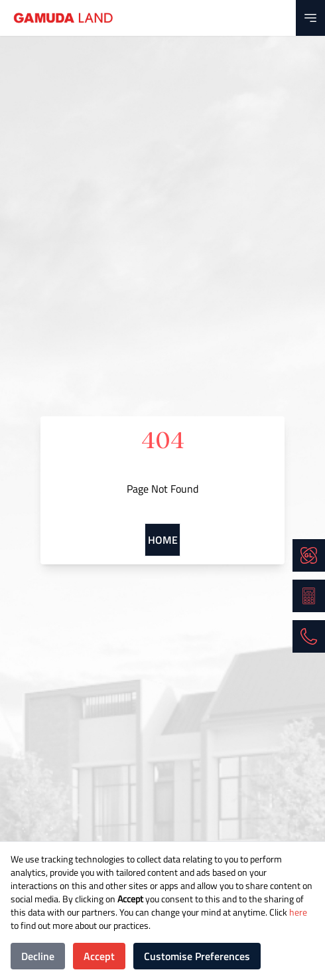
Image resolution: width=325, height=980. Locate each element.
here (297, 912)
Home (163, 540)
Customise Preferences (197, 956)
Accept (99, 956)
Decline (38, 956)
